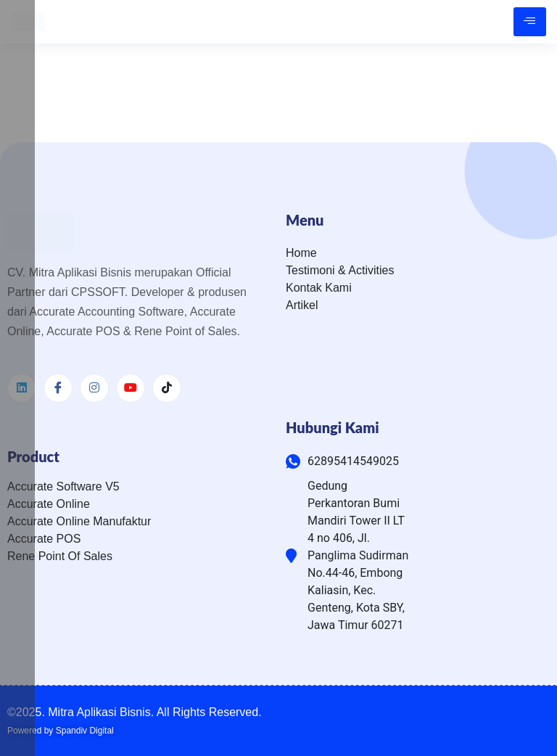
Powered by (61, 731)
